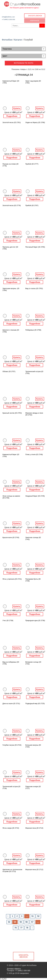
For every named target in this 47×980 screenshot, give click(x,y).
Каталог (18, 40)
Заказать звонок (35, 16)
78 (27, 928)
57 (32, 922)
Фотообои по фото (23, 63)
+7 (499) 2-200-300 (8, 19)
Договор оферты (14, 969)
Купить (17, 108)
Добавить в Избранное (5, 108)
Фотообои (7, 40)
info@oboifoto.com (8, 17)
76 (16, 928)
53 (9, 922)
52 (38, 916)
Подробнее (12, 116)
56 (27, 922)
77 (21, 928)
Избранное (35, 21)
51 (33, 916)
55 (21, 922)
